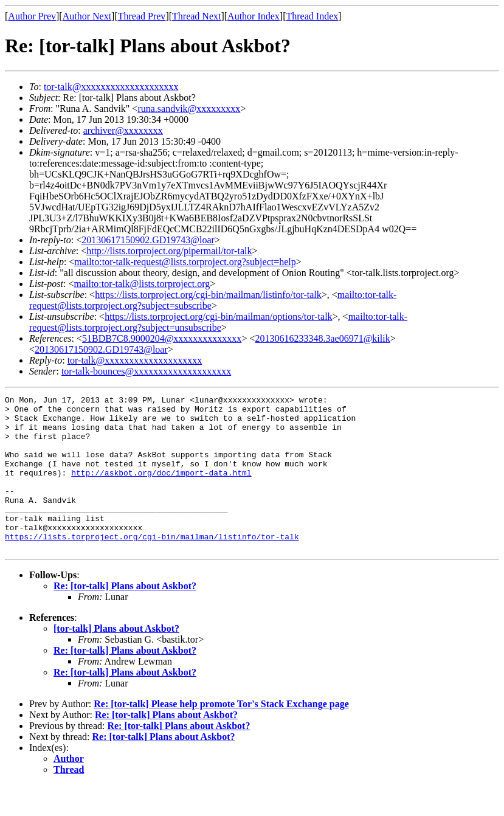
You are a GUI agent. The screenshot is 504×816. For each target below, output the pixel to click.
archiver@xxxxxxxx (123, 130)
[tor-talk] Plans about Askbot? (116, 659)
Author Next (87, 16)
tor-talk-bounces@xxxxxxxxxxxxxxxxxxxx (146, 371)
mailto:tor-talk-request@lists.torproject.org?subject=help (185, 262)
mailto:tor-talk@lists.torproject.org (142, 284)
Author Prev (32, 16)
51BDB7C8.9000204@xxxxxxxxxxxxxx (162, 338)
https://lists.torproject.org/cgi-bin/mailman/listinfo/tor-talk (208, 295)
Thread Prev (142, 16)
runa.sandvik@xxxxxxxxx (189, 109)
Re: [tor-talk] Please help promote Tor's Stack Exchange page (221, 735)
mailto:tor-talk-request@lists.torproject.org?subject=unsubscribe (218, 322)
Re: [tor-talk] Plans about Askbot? (125, 617)
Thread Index (312, 16)
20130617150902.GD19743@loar (148, 240)
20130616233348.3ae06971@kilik (322, 338)
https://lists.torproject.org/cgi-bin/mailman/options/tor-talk (218, 316)
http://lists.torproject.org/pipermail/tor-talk (169, 251)
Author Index (254, 16)
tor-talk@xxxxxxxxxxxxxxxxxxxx (111, 87)
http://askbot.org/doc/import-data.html (161, 489)
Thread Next (196, 16)
